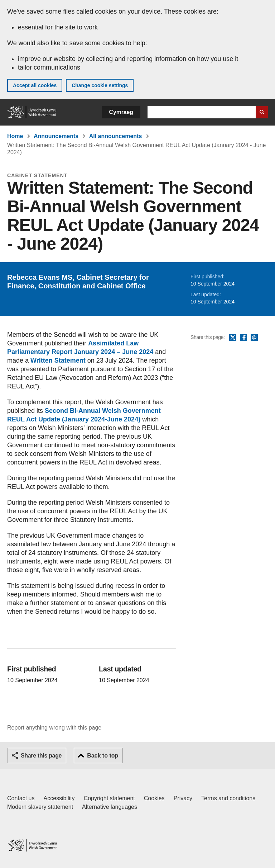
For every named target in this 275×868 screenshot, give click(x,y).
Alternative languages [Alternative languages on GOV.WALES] (110, 807)
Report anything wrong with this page (54, 728)
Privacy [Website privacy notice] (183, 798)
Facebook (243, 338)
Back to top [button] (103, 756)
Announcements (56, 136)
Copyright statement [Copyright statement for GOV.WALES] (109, 798)
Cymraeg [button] (121, 112)
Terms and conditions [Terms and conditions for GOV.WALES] (228, 798)
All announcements (116, 136)
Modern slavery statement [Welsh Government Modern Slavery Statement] (40, 807)
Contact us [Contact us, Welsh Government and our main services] (21, 798)
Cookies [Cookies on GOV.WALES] (154, 798)
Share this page (41, 756)
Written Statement (58, 360)
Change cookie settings (100, 85)
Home (15, 136)
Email (254, 338)
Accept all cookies (35, 85)
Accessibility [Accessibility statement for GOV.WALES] (59, 798)
